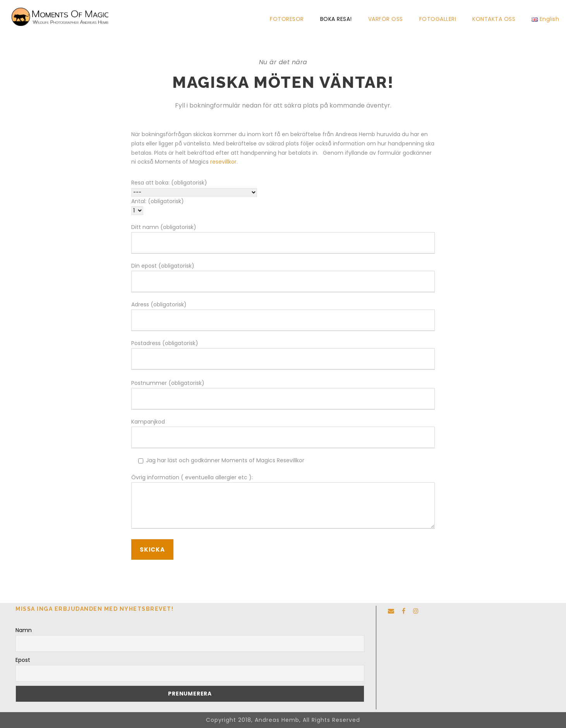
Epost (23, 660)
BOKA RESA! (336, 19)
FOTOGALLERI (438, 19)
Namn (24, 630)
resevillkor (223, 162)
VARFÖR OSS (386, 19)
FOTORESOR (287, 19)
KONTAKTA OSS (494, 19)
